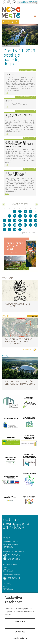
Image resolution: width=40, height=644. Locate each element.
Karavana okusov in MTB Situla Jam (17, 305)
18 (31, 220)
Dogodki (6, 45)
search (5, 2)
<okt (4, 204)
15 (15, 220)
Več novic (28, 350)
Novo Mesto (16, 12)
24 (25, 225)
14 (9, 220)
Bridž (9, 101)
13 (4, 220)
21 (9, 225)
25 (31, 225)
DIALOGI (10, 75)
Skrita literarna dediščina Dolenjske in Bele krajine (20, 144)
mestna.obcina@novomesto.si (16, 551)
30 (20, 229)
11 (31, 216)
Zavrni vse (20, 632)
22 (15, 225)
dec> (36, 204)
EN (14, 2)
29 (15, 229)
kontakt (9, 2)
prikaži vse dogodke (30, 233)
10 (25, 216)
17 (25, 220)
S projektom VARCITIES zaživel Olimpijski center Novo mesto (20, 383)
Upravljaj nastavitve (20, 638)
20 (4, 225)
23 (20, 225)
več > (7, 93)
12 (36, 216)
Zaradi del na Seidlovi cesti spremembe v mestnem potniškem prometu (19, 342)
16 (20, 220)
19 (36, 220)
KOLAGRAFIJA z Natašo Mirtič (19, 116)
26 (36, 225)
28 (9, 229)
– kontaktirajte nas (28, 2)
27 (4, 229)
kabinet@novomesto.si (14, 575)
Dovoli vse (20, 622)
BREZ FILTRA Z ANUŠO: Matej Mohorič (18, 174)
